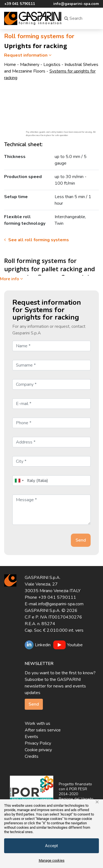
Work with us (37, 723)
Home (10, 65)
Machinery (30, 65)
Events (31, 737)
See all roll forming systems (37, 240)
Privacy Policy (38, 743)
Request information (28, 55)
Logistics (52, 65)
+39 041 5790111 (20, 4)
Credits (32, 756)
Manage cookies (52, 860)
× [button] (97, 802)
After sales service (43, 730)
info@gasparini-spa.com (76, 4)
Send (34, 704)
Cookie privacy (38, 750)
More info (11, 279)
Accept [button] (51, 846)
